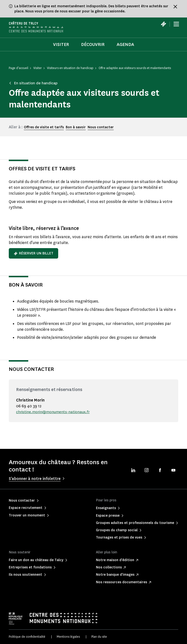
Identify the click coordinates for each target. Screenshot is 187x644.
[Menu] (176, 24)
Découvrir (93, 44)
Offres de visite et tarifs (44, 127)
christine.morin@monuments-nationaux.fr (54, 412)
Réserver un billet (33, 253)
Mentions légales (68, 637)
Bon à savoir (76, 127)
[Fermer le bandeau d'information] (175, 7)
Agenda (125, 44)
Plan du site (99, 637)
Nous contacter (101, 127)
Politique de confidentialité (27, 637)
